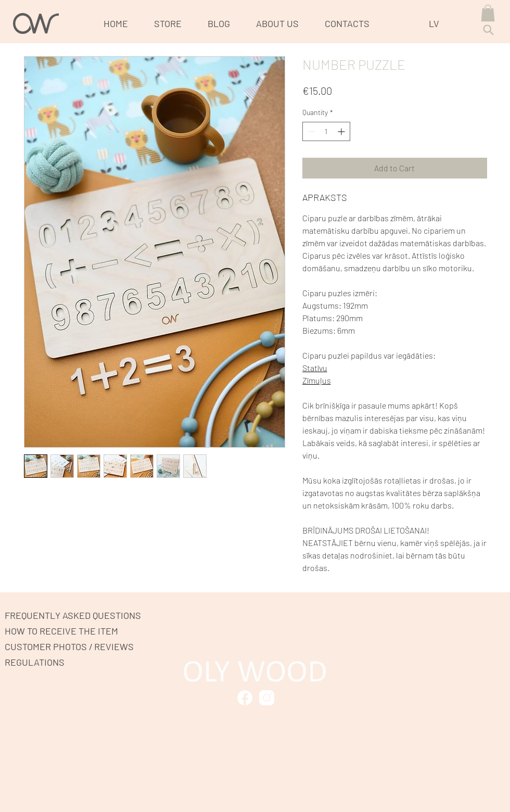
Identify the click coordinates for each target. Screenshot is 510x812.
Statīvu (315, 368)
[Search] (488, 30)
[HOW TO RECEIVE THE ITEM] (66, 631)
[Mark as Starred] (245, 698)
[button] (488, 13)
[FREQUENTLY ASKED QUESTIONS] (78, 615)
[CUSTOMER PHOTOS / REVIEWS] (78, 646)
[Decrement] (310, 131)
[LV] (437, 23)
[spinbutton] (326, 131)
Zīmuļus (317, 380)
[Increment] (342, 131)
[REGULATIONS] (42, 662)
